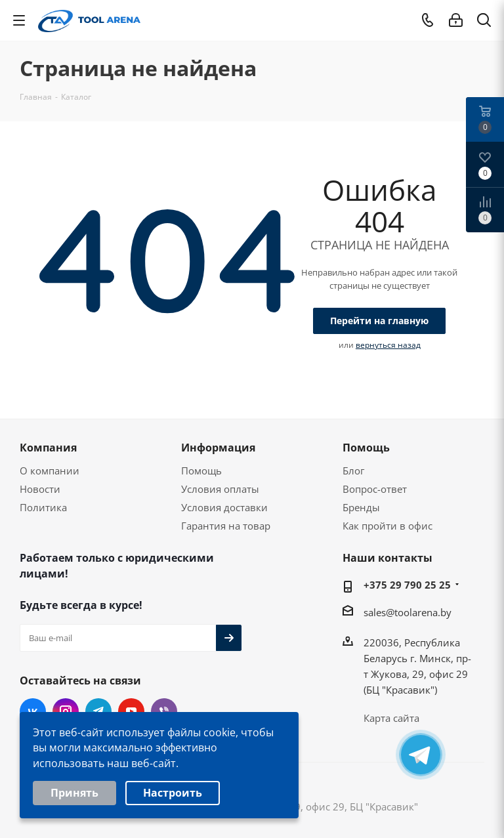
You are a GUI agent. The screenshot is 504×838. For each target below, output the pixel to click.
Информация (218, 448)
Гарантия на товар (226, 526)
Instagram (66, 711)
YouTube (131, 711)
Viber (164, 711)
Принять (74, 797)
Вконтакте (33, 711)
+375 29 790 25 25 (407, 585)
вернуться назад (388, 345)
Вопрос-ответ (375, 489)
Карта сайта (391, 718)
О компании (50, 471)
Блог (353, 471)
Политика (43, 507)
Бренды (361, 507)
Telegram (98, 711)
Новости (40, 489)
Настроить (173, 797)
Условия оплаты (220, 489)
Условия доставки (224, 507)
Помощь (201, 471)
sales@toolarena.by (408, 612)
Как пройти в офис (388, 526)
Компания (48, 448)
